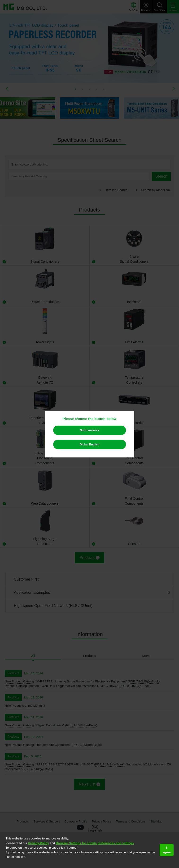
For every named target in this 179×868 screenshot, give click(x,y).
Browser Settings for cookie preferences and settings (95, 843)
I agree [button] (167, 850)
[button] (6, 863)
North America (89, 430)
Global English (89, 444)
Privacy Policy (39, 843)
